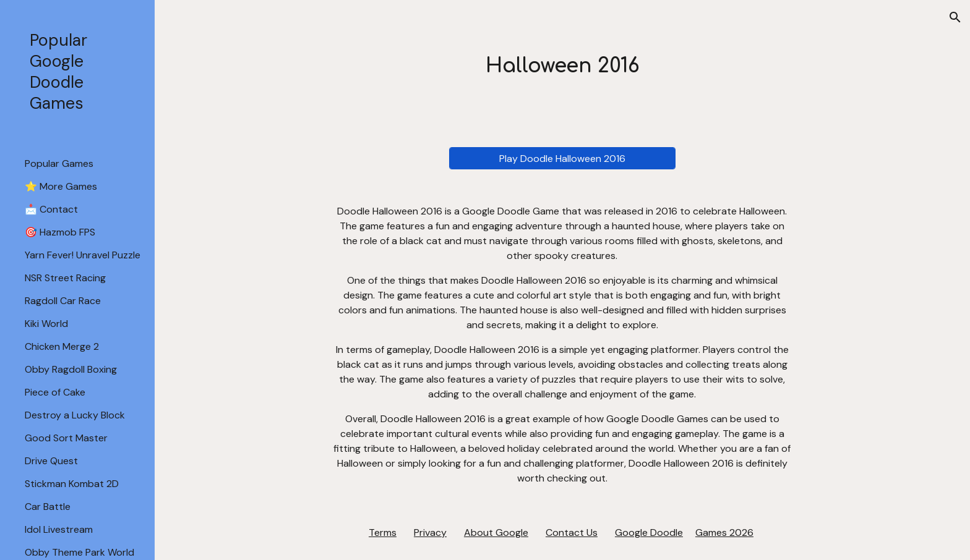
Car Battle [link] (48, 507)
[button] (955, 17)
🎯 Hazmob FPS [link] (60, 232)
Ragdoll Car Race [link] (63, 301)
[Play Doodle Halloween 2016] (562, 159)
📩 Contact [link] (51, 209)
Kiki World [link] (46, 324)
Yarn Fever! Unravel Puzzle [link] (83, 255)
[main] (562, 66)
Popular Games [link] (59, 163)
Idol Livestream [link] (59, 529)
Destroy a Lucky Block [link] (75, 415)
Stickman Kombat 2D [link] (72, 484)
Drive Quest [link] (51, 461)
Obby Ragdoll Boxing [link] (71, 369)
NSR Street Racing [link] (65, 278)
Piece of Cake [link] (55, 392)
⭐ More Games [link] (61, 186)
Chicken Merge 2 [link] (62, 346)
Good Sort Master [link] (66, 438)
